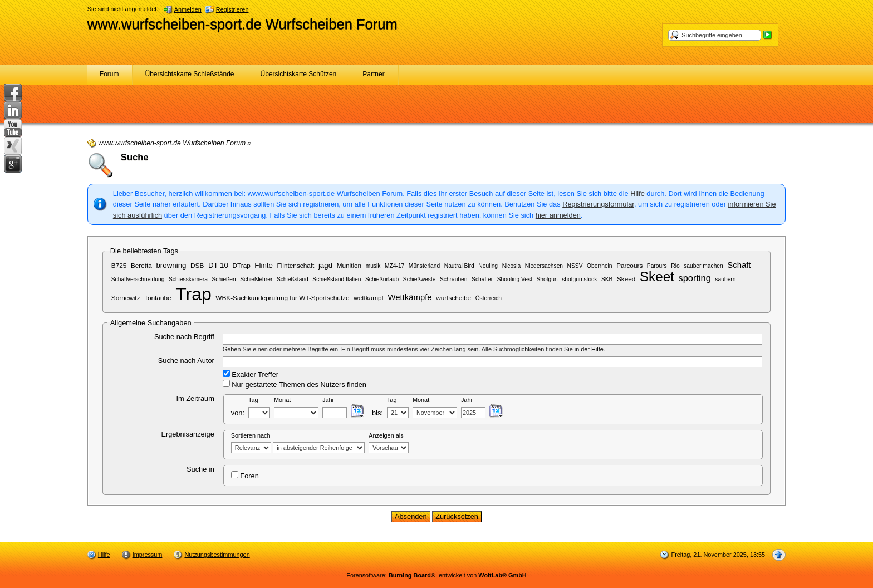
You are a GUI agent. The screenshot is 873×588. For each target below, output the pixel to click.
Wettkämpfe (409, 297)
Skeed (626, 279)
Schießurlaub (382, 279)
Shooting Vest (515, 279)
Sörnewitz (126, 298)
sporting (694, 278)
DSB (197, 265)
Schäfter (482, 279)
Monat (282, 400)
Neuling (488, 266)
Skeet (657, 276)
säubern (725, 279)
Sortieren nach (251, 435)
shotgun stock (579, 279)
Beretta (141, 265)
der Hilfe (592, 349)
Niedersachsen (544, 266)
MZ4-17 (394, 266)
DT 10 (218, 265)
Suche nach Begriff (184, 337)
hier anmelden (558, 215)
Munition (349, 265)
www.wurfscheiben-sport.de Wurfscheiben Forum (242, 24)
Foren (245, 476)
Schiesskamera (188, 279)
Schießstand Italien (337, 279)
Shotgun (547, 279)
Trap (193, 294)
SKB (607, 279)
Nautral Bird (459, 266)
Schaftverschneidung (138, 279)
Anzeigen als (386, 435)
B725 (119, 265)
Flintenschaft (296, 265)
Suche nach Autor (186, 361)
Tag (253, 400)
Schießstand (293, 279)
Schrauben (454, 279)
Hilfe (637, 193)
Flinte (264, 265)
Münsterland (424, 266)
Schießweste (420, 279)
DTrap (242, 265)
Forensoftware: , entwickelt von (436, 575)
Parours (657, 266)
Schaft (739, 265)
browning (171, 265)
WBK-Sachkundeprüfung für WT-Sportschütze (282, 298)
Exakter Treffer (251, 374)
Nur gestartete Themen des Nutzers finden (295, 384)
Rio (675, 266)
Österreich (489, 298)
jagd (325, 265)
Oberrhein (600, 266)
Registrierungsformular (598, 204)
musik (373, 266)
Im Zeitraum (195, 398)
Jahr (328, 400)
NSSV (575, 266)
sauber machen (703, 266)
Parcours (629, 265)
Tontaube (158, 298)
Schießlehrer (256, 279)
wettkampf (369, 298)
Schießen (224, 279)
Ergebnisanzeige (187, 434)
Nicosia (512, 266)
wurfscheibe (453, 298)
